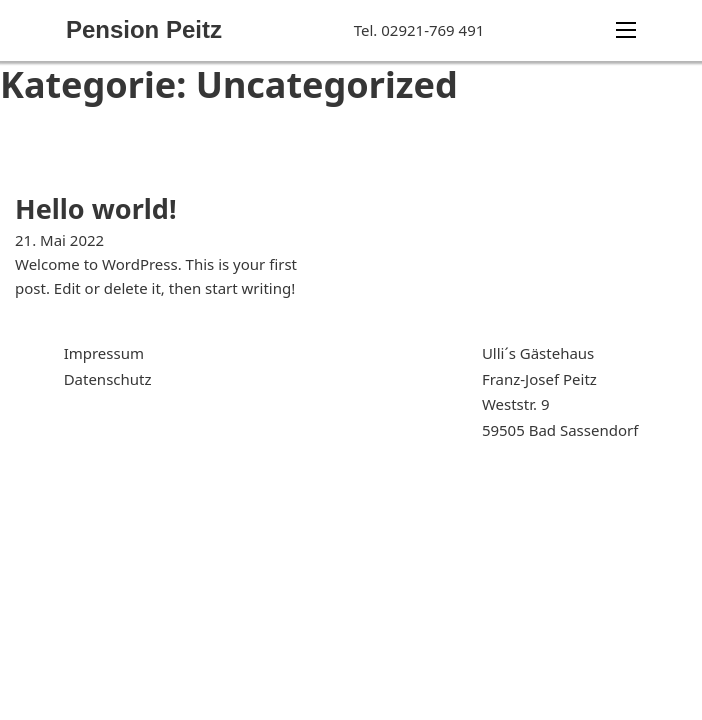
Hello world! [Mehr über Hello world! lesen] (96, 208)
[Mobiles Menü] (626, 30)
